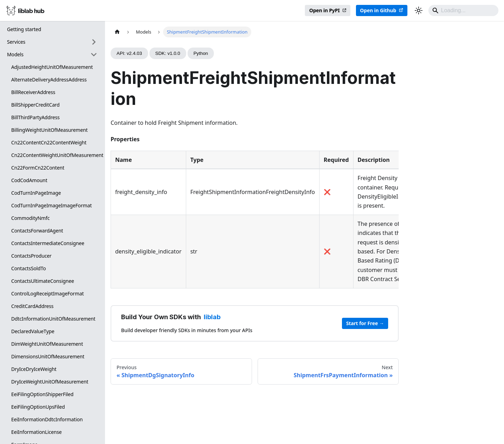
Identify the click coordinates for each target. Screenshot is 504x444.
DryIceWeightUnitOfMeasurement (50, 382)
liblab (212, 317)
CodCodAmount (29, 180)
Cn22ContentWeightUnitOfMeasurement (56, 155)
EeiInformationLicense (36, 432)
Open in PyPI (324, 10)
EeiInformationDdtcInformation (47, 419)
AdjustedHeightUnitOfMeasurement (52, 67)
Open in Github (378, 10)
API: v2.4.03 (129, 53)
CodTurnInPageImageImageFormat (51, 205)
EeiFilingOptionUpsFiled (38, 407)
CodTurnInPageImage (36, 193)
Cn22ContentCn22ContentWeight (49, 142)
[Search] (463, 10)
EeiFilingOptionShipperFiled (42, 394)
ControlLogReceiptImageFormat (47, 293)
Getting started (24, 29)
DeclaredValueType (33, 331)
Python (201, 53)
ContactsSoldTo (29, 268)
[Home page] (117, 32)
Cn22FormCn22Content (38, 168)
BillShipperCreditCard (35, 105)
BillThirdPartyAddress (35, 117)
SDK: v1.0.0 (168, 53)
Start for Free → (365, 323)
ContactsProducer (31, 256)
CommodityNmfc (30, 218)
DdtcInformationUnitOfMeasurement (53, 319)
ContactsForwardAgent (37, 231)
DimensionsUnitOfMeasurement (48, 356)
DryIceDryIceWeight (34, 369)
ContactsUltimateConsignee (43, 281)
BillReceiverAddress (33, 92)
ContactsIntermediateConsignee (48, 243)
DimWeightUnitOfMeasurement (47, 344)
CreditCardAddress (32, 306)
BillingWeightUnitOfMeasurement (49, 130)
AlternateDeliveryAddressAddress (49, 80)
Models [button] (15, 54)
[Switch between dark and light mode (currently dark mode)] (419, 10)
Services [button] (16, 42)
